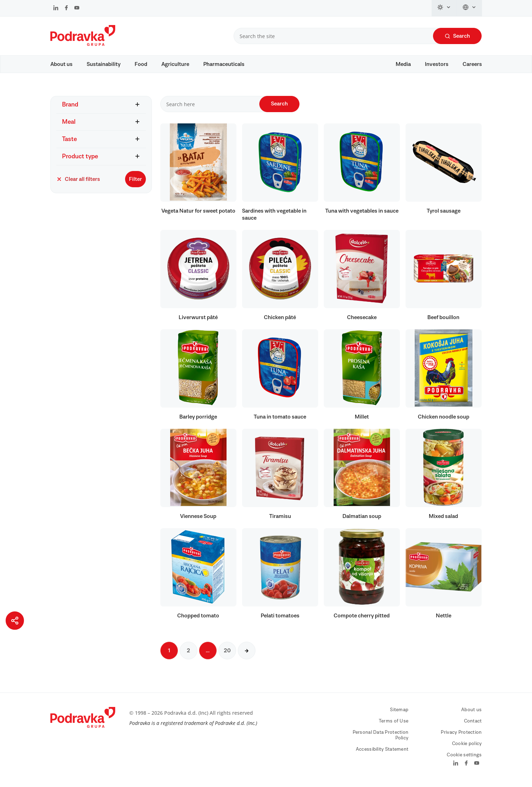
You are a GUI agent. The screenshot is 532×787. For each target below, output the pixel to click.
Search (457, 36)
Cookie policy (467, 747)
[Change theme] (444, 8)
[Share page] (15, 621)
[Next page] (247, 654)
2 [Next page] (188, 654)
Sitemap (399, 713)
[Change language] (469, 8)
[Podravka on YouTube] (77, 8)
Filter (135, 183)
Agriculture (175, 64)
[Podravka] (83, 44)
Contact (473, 725)
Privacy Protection (461, 736)
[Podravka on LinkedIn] (56, 8)
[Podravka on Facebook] (66, 8)
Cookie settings (464, 758)
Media (403, 64)
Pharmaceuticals (224, 64)
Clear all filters (78, 183)
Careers (472, 64)
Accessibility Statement (382, 753)
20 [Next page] (227, 654)
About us (61, 64)
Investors (437, 64)
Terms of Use (394, 725)
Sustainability (104, 64)
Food (141, 64)
